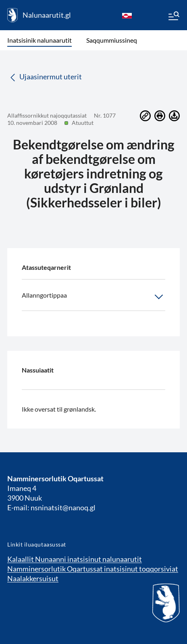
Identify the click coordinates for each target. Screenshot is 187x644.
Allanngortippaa (93, 297)
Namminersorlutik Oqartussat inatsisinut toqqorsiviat (93, 569)
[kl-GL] (127, 15)
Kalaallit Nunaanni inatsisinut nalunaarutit (75, 559)
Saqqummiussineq (112, 40)
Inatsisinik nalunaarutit (39, 40)
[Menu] (173, 17)
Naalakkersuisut (33, 578)
